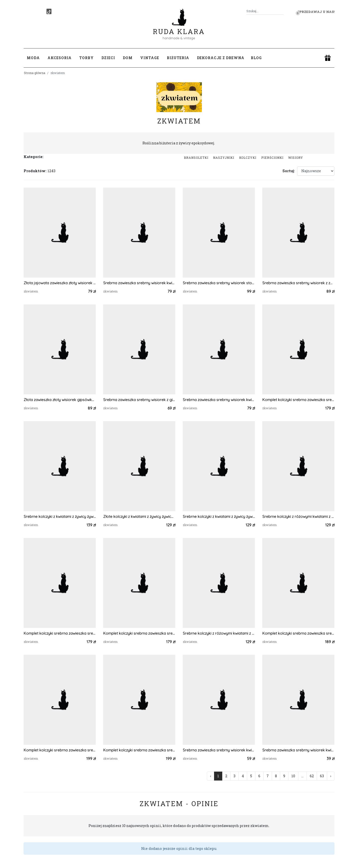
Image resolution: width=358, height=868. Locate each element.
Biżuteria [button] (178, 58)
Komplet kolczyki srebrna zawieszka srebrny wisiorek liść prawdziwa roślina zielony (60, 750)
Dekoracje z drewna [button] (221, 58)
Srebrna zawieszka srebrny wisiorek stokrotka (219, 283)
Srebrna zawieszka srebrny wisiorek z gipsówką (139, 400)
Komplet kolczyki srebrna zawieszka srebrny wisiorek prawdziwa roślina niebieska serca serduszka (60, 633)
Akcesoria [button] (60, 58)
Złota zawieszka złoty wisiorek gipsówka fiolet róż (60, 400)
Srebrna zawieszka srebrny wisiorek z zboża (298, 283)
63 (322, 776)
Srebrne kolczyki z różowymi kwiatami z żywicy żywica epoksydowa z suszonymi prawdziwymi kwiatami (298, 517)
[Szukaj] (282, 11)
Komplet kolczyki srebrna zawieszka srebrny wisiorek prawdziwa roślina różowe (298, 400)
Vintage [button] (150, 58)
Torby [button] (87, 58)
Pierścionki (272, 158)
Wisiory (296, 158)
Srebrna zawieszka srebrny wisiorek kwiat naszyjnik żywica (219, 750)
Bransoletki (196, 158)
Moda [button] (33, 58)
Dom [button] (128, 58)
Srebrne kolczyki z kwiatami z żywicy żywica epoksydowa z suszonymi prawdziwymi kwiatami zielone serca (60, 517)
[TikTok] (49, 11)
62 (312, 776)
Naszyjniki (224, 158)
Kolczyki (248, 158)
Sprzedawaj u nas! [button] (316, 12)
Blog (256, 58)
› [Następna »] (331, 776)
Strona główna (35, 73)
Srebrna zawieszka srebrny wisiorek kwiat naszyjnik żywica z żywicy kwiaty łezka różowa (139, 283)
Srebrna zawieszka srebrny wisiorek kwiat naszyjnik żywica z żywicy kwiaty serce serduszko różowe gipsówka (219, 400)
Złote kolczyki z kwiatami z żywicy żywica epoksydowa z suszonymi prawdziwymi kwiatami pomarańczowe (139, 517)
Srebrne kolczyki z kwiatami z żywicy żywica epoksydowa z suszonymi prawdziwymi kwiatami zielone (219, 517)
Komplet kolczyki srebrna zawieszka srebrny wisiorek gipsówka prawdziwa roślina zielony (298, 633)
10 (293, 776)
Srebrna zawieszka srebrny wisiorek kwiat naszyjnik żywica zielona (298, 750)
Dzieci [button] (108, 58)
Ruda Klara (179, 27)
